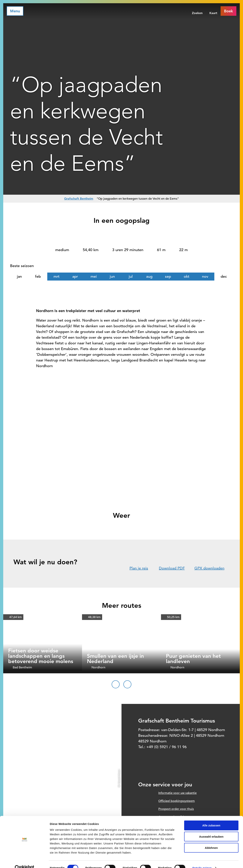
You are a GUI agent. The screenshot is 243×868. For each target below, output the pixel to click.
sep (168, 276)
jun (112, 276)
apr (75, 276)
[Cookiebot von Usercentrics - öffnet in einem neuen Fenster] (25, 861)
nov (205, 276)
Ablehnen (211, 840)
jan (19, 276)
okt (187, 276)
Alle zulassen (211, 818)
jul (131, 276)
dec (224, 276)
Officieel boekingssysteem (177, 801)
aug (149, 276)
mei (94, 276)
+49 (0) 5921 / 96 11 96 (166, 747)
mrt (56, 276)
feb (38, 276)
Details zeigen (202, 860)
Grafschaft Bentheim (79, 199)
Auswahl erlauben (211, 829)
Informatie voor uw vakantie (178, 793)
